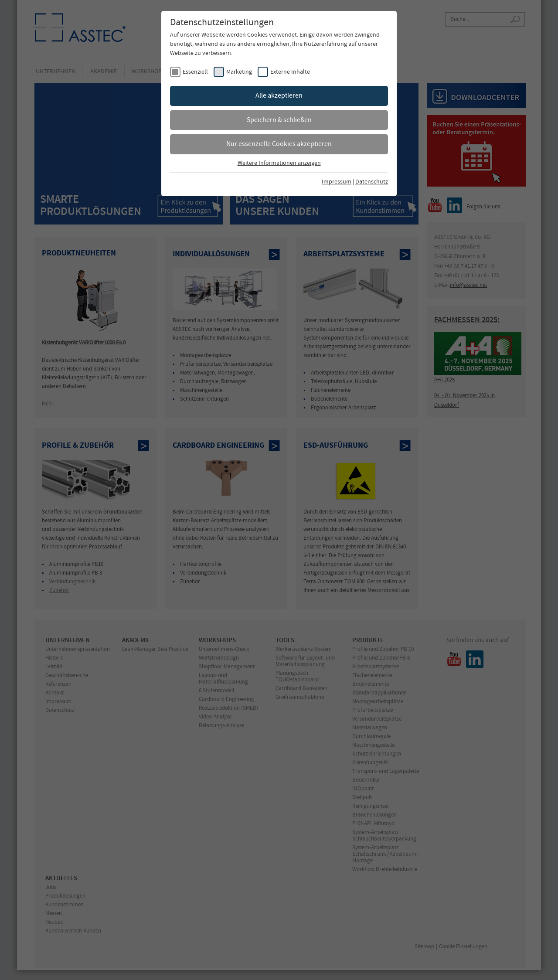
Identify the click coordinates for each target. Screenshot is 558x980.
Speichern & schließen (279, 120)
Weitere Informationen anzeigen (279, 163)
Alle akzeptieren (279, 96)
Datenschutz (372, 182)
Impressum (337, 182)
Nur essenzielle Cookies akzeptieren (279, 144)
